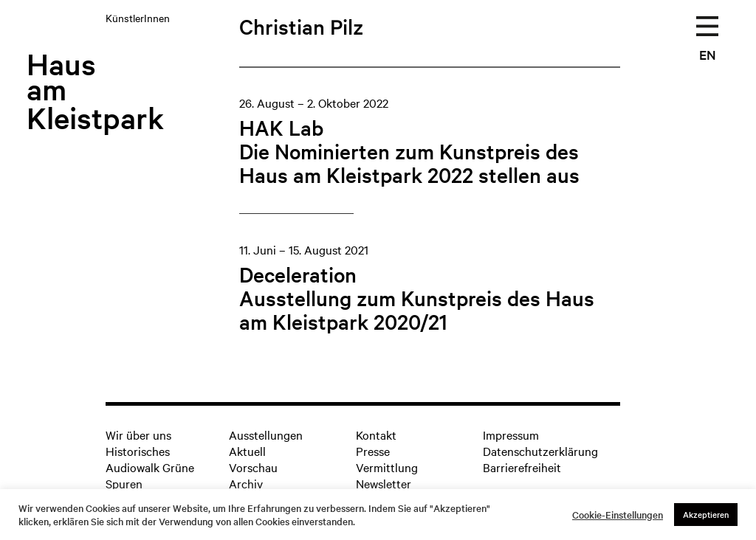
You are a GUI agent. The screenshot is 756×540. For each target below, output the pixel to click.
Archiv (246, 483)
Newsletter (384, 483)
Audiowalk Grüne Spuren (150, 475)
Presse (373, 451)
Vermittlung (387, 467)
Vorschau (253, 467)
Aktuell (247, 451)
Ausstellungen (266, 435)
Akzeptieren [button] (706, 514)
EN (708, 54)
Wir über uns (138, 435)
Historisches (138, 451)
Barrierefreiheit (522, 467)
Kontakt (376, 435)
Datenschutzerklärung (540, 451)
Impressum (511, 435)
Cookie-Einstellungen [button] (618, 515)
